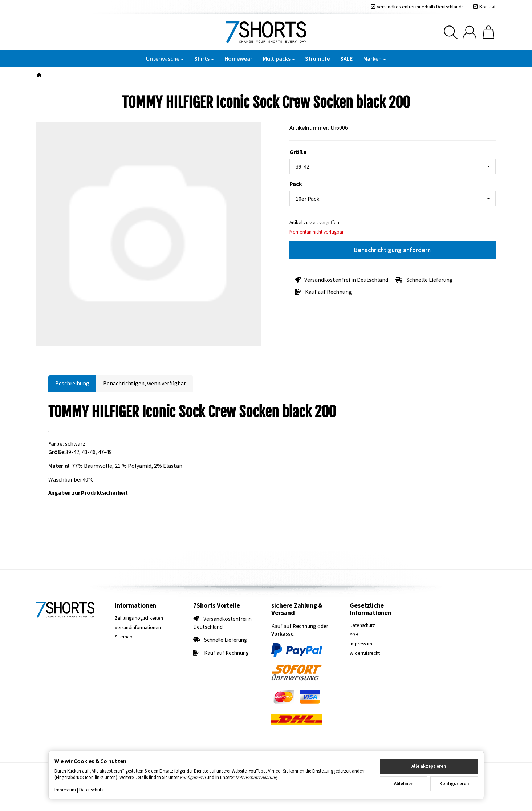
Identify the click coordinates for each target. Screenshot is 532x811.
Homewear (238, 58)
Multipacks (279, 58)
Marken (375, 58)
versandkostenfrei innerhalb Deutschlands (420, 7)
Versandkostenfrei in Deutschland (346, 280)
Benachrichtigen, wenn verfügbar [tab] (145, 383)
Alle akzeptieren (429, 766)
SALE (346, 58)
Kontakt (488, 7)
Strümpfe (317, 58)
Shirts (204, 58)
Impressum (65, 790)
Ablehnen (404, 783)
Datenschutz (91, 790)
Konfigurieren (454, 783)
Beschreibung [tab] (72, 383)
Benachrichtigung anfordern (392, 250)
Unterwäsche (165, 58)
